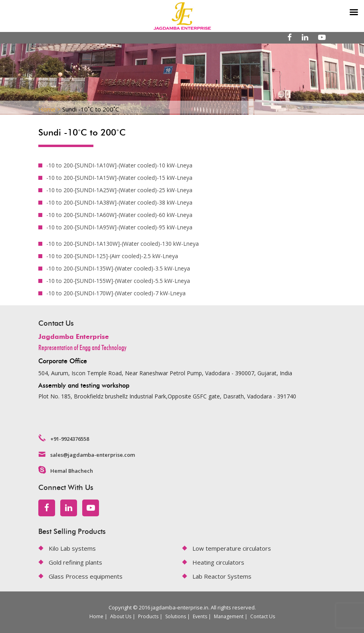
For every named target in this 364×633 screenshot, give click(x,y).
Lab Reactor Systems (222, 576)
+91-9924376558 (70, 439)
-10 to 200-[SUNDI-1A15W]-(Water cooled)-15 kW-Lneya (119, 178)
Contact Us (263, 616)
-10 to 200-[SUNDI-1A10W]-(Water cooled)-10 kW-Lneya (119, 165)
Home (96, 616)
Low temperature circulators (232, 548)
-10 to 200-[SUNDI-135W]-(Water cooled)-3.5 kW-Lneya (118, 268)
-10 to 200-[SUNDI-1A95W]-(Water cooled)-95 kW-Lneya (119, 227)
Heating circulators (218, 562)
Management (229, 616)
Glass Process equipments (86, 576)
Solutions (176, 616)
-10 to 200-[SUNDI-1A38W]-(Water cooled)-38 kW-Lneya (119, 202)
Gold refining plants (75, 562)
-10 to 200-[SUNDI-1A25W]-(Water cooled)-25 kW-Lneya (119, 190)
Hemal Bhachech (72, 471)
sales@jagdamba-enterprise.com (93, 455)
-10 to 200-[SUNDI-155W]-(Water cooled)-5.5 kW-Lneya (118, 281)
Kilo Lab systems (72, 548)
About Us (121, 616)
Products (148, 616)
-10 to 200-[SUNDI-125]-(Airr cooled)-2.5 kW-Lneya (112, 256)
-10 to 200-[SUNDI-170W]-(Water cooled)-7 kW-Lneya (116, 293)
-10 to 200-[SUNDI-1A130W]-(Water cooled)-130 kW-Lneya (123, 244)
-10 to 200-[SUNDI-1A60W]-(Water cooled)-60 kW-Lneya (119, 215)
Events (200, 616)
